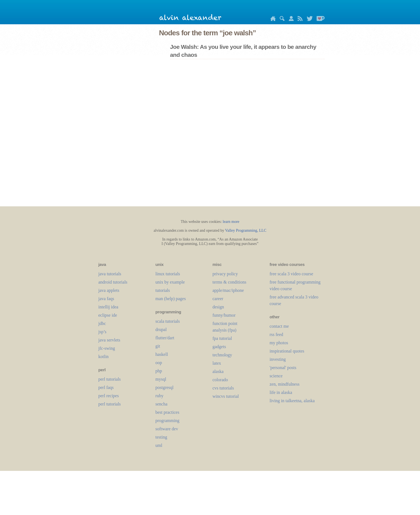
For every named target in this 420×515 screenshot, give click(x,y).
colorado (220, 380)
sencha (162, 404)
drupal (161, 329)
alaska (218, 371)
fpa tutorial (222, 338)
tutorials (163, 290)
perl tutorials (110, 379)
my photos (279, 343)
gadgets (219, 347)
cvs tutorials (223, 388)
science (276, 376)
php (159, 371)
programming (168, 421)
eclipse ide (108, 315)
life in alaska (281, 392)
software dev (167, 429)
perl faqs (106, 387)
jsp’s (102, 332)
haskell (162, 354)
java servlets (109, 340)
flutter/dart (165, 338)
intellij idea (108, 307)
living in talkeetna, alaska (292, 401)
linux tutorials (168, 274)
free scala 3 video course (291, 274)
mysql (161, 379)
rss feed (276, 334)
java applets (109, 290)
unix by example (170, 282)
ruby (160, 396)
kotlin (104, 357)
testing (161, 437)
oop (159, 363)
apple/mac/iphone (228, 290)
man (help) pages (171, 299)
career (218, 299)
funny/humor (224, 315)
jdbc (102, 323)
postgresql (165, 387)
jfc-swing (107, 348)
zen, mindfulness (285, 384)
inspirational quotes (287, 351)
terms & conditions (230, 282)
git (158, 346)
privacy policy (225, 274)
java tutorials (110, 274)
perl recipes (109, 396)
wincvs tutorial (226, 396)
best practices (168, 412)
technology (222, 355)
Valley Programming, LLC (246, 230)
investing (278, 359)
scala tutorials (168, 321)
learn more (231, 222)
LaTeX (217, 363)
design (218, 307)
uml (159, 445)
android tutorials (113, 282)
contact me (279, 326)
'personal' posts (283, 368)
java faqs (106, 299)
